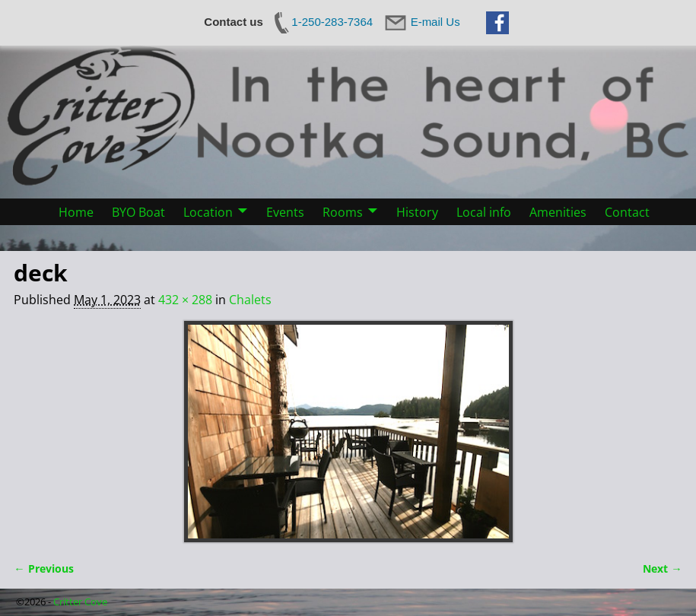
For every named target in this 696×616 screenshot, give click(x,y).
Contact (627, 212)
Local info (484, 212)
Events (285, 212)
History (417, 212)
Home (76, 212)
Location (208, 212)
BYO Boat (138, 212)
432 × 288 (185, 300)
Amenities (558, 212)
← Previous (43, 568)
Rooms (343, 212)
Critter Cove (80, 602)
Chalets (250, 300)
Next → (662, 568)
